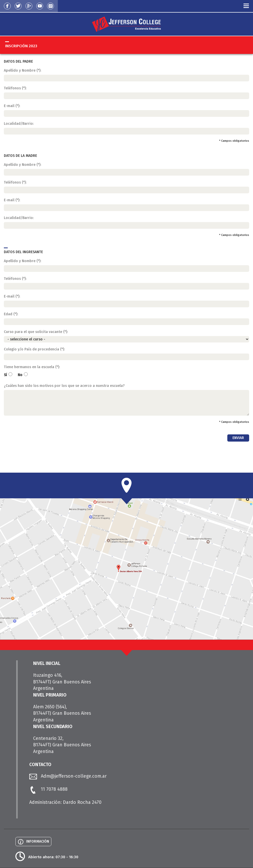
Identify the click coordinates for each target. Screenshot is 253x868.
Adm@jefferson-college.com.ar (74, 776)
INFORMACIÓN (38, 841)
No (23, 375)
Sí (8, 375)
